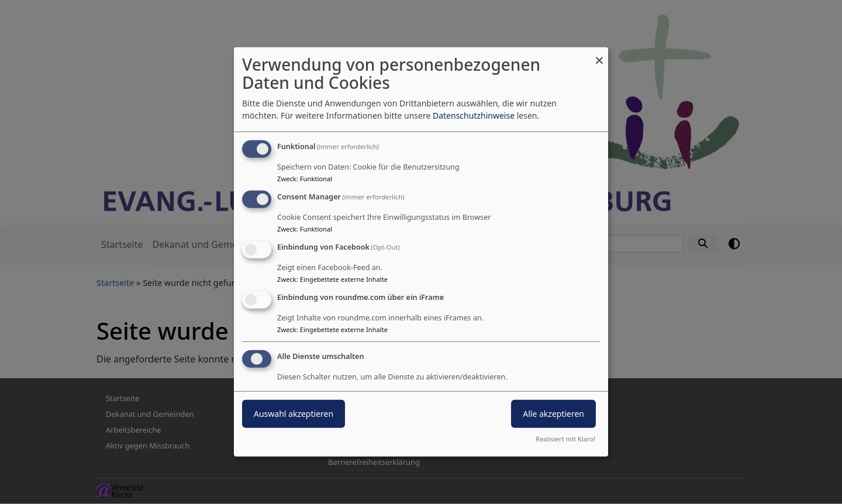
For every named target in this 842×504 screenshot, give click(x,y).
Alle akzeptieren (553, 413)
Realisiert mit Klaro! (565, 439)
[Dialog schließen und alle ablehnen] (599, 55)
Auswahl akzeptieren (294, 413)
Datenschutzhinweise (474, 115)
